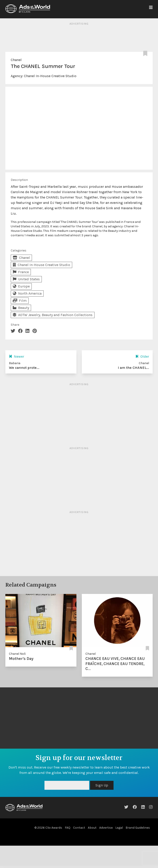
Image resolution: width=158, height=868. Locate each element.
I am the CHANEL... (133, 368)
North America (27, 293)
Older (142, 356)
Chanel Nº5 (17, 654)
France (21, 272)
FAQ (68, 828)
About (92, 828)
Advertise (106, 828)
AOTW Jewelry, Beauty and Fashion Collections (53, 315)
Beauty (21, 308)
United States (26, 279)
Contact (79, 828)
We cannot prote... (24, 368)
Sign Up (102, 785)
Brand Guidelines (138, 828)
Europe (21, 286)
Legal (119, 828)
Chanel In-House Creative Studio (50, 76)
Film (20, 301)
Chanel (16, 60)
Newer (17, 356)
